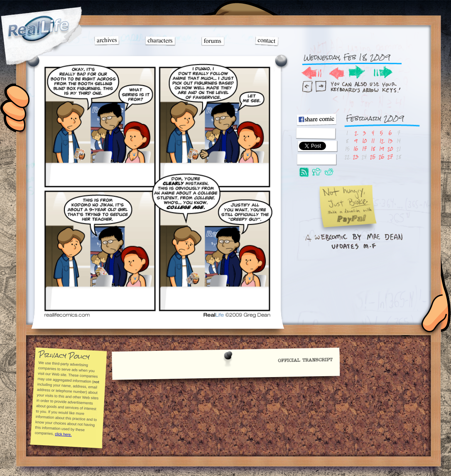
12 (382, 141)
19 (381, 149)
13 (390, 141)
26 (381, 157)
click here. (63, 434)
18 (373, 149)
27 (390, 157)
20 (390, 149)
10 (364, 141)
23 (356, 157)
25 (373, 157)
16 (356, 149)
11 (373, 141)
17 (364, 149)
